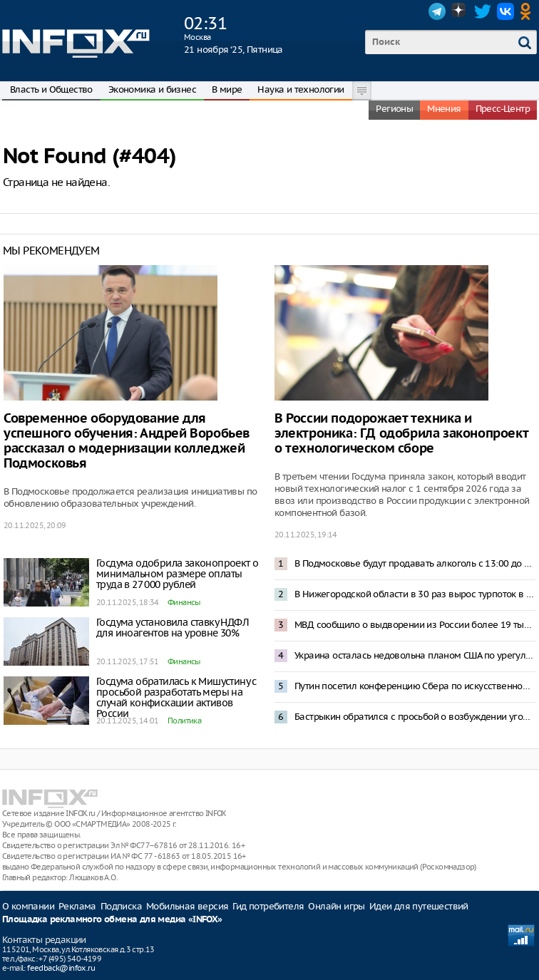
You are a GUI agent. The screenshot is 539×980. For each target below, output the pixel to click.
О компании (28, 906)
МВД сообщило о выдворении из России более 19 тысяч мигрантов (415, 625)
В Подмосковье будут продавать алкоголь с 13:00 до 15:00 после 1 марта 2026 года (415, 563)
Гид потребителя (268, 906)
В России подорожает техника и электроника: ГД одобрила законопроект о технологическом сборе (401, 434)
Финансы (184, 602)
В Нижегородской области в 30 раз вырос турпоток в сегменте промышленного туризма (415, 594)
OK (528, 11)
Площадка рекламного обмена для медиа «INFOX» (112, 920)
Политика (184, 721)
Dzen (460, 11)
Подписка (121, 906)
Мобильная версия (187, 906)
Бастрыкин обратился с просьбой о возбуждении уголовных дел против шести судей (415, 717)
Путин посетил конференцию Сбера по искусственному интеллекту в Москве (415, 686)
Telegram (437, 11)
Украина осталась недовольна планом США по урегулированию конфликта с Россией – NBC (415, 655)
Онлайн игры (336, 906)
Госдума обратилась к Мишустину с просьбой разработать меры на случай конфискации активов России (176, 697)
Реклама (77, 906)
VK (505, 11)
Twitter (483, 11)
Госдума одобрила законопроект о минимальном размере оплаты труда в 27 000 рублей (177, 574)
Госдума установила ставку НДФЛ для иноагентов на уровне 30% (173, 628)
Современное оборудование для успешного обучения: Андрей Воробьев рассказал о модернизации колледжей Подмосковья (127, 441)
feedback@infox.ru (61, 968)
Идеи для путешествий (419, 906)
